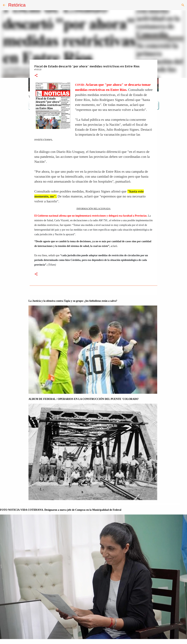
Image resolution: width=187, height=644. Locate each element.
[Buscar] (183, 5)
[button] (36, 76)
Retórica (17, 5)
